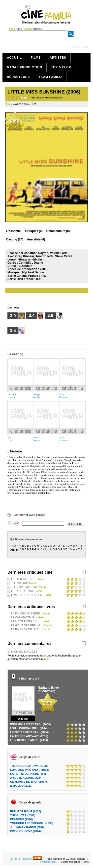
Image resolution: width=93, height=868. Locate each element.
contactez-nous (48, 862)
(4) (34, 231)
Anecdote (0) (36, 239)
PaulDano (10, 439)
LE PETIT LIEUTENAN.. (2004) (29, 732)
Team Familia (51, 77)
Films (36, 58)
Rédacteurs (18, 77)
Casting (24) (15, 239)
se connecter (80, 47)
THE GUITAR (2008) (23, 815)
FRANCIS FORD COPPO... (28, 595)
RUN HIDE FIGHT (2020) (26, 811)
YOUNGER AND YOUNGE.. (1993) (32, 823)
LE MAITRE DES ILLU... (26, 621)
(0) (58, 231)
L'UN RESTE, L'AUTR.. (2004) (29, 740)
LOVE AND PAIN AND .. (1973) (29, 770)
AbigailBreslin (37, 396)
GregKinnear (63, 396)
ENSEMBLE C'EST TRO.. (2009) (30, 724)
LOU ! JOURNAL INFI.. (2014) (29, 728)
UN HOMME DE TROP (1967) (29, 782)
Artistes (58, 58)
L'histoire (15, 451)
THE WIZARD (20, 583)
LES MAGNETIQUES (24, 579)
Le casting (15, 354)
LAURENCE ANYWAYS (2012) (29, 736)
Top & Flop (61, 67)
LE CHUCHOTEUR (23, 617)
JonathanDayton (12, 396)
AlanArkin (36, 439)
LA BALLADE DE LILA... (26, 629)
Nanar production (25, 67)
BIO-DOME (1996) (21, 819)
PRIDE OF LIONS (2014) (25, 831)
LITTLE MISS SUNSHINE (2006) (44, 92)
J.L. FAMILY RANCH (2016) (27, 827)
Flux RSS (32, 859)
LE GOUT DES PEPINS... (27, 625)
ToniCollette (63, 439)
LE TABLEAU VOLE (23, 591)
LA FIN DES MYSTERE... (27, 613)
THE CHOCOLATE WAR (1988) (30, 766)
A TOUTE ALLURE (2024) (26, 778)
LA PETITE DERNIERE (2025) (29, 774)
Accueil (14, 58)
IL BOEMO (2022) (21, 786)
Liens (14, 859)
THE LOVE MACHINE (25, 587)
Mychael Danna (33, 272)
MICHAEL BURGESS (24, 652)
